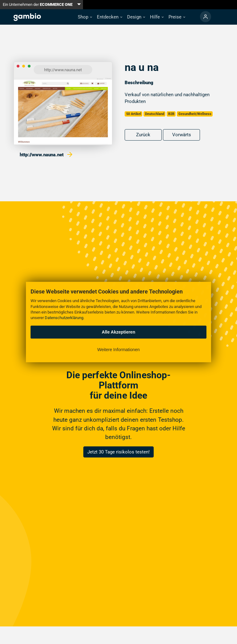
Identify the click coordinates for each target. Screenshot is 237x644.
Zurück (143, 135)
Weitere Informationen (118, 350)
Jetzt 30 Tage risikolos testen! (118, 452)
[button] (85, 17)
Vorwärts (182, 135)
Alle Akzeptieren (118, 332)
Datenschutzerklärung (64, 318)
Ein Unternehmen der (38, 4)
